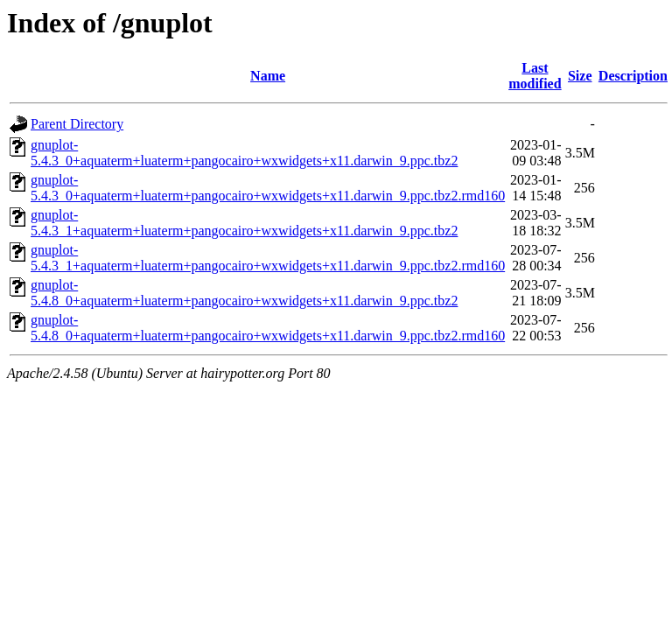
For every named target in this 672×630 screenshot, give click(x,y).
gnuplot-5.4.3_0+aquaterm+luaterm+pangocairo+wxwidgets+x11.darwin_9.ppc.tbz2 (244, 153)
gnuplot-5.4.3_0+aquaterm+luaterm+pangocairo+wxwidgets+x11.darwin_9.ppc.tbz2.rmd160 (268, 188)
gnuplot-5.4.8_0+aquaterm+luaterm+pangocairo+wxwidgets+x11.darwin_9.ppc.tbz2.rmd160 (268, 328)
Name (268, 76)
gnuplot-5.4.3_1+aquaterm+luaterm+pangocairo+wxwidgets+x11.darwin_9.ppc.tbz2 (244, 223)
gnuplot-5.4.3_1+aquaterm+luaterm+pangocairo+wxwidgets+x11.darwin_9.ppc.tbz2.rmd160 (268, 258)
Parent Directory (77, 124)
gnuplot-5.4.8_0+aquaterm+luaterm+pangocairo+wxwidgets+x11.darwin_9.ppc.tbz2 (244, 293)
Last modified (535, 76)
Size (580, 76)
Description (633, 76)
